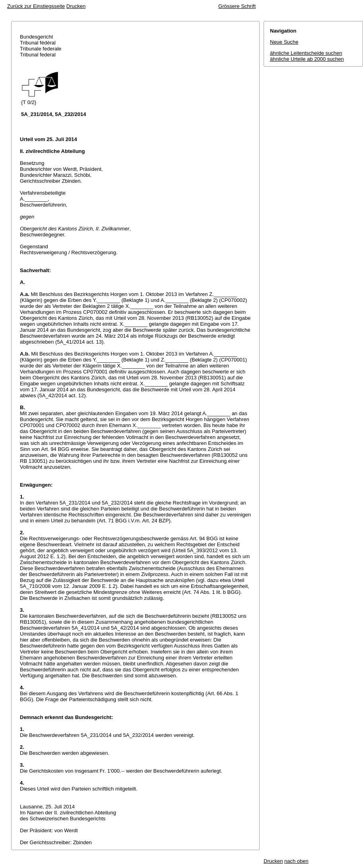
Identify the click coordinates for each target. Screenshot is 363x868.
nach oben (296, 861)
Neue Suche (284, 42)
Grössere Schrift (237, 6)
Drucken (76, 6)
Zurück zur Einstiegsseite (36, 6)
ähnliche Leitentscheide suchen (306, 53)
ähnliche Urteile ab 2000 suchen (307, 59)
